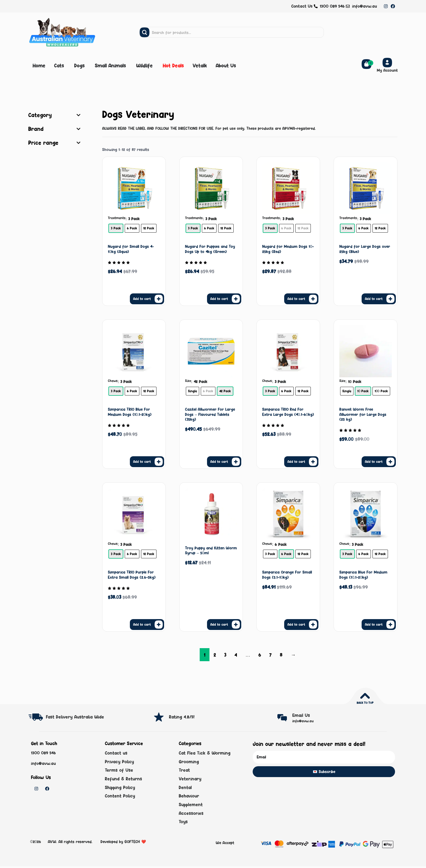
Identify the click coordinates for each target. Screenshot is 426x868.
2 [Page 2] (215, 655)
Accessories (191, 815)
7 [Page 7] (270, 655)
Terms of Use (119, 771)
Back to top (365, 703)
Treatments (117, 218)
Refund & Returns (123, 780)
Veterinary (190, 780)
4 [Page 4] (236, 655)
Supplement (191, 806)
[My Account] (387, 63)
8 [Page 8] (281, 655)
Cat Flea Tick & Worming (205, 753)
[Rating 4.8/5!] (159, 717)
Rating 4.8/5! (182, 717)
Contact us (116, 753)
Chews (113, 381)
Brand (54, 129)
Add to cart (142, 298)
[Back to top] (365, 696)
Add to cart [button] (219, 624)
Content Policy (120, 797)
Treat (184, 771)
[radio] (116, 228)
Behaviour (189, 797)
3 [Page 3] (225, 655)
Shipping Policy (120, 788)
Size (188, 381)
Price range (54, 143)
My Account (387, 70)
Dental (185, 788)
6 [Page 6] (260, 655)
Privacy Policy (119, 762)
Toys (183, 823)
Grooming (189, 762)
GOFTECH (132, 843)
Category (54, 115)
